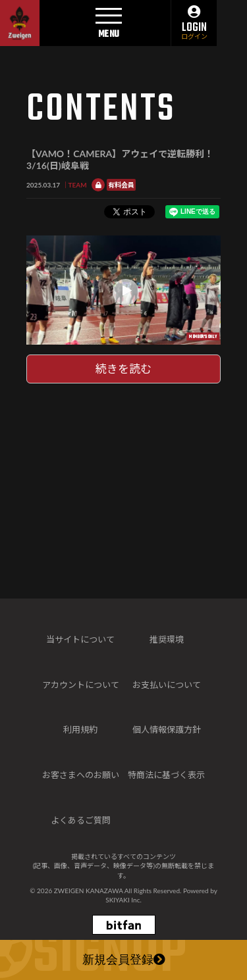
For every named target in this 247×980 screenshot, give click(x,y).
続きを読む (123, 369)
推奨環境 (167, 639)
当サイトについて (80, 639)
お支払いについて (167, 685)
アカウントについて (81, 685)
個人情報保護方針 (167, 729)
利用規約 (80, 729)
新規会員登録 (124, 961)
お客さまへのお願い (81, 775)
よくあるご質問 (81, 820)
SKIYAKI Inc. (123, 900)
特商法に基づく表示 (166, 775)
